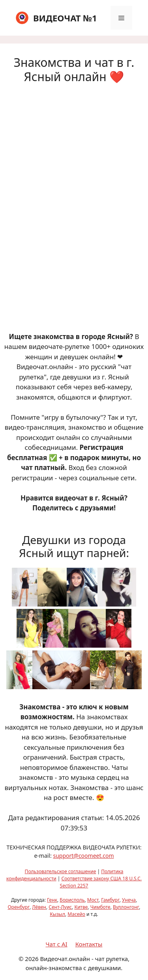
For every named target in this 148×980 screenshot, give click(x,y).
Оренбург (18, 907)
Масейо (76, 914)
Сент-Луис (60, 907)
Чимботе (100, 907)
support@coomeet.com (83, 856)
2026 (32, 959)
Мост (93, 900)
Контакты (89, 944)
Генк (52, 900)
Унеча (129, 900)
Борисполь (72, 900)
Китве (81, 907)
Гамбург (110, 900)
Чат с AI (57, 944)
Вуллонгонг (126, 907)
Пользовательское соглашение (61, 871)
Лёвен (39, 907)
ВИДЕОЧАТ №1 (65, 18)
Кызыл (57, 914)
